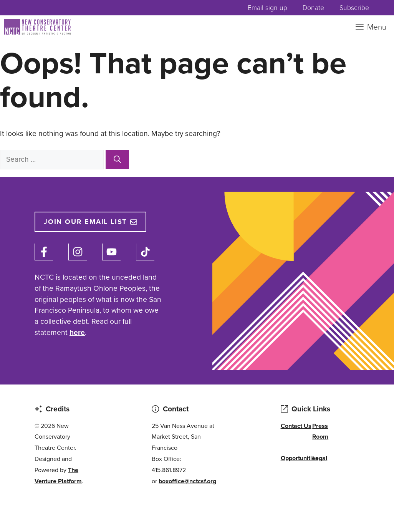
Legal (320, 458)
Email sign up (267, 8)
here (77, 332)
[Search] (117, 159)
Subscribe (354, 8)
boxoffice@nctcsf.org (187, 481)
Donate (313, 8)
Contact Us (296, 426)
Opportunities (300, 458)
